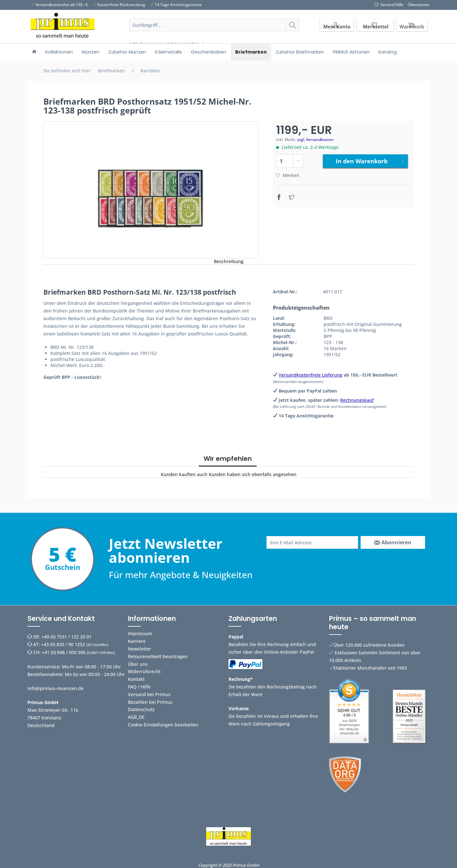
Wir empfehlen (228, 459)
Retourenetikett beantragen (158, 656)
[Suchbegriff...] (214, 25)
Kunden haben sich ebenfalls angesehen (253, 474)
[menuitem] (214, 33)
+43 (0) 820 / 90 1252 (63, 644)
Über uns (138, 664)
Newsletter (140, 649)
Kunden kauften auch (184, 474)
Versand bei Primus (149, 694)
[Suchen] (292, 25)
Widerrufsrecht (144, 671)
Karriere (137, 641)
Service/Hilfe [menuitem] (390, 5)
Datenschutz (141, 709)
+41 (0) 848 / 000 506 (64, 652)
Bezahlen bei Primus (150, 702)
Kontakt (136, 679)
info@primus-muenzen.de (56, 688)
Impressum (140, 633)
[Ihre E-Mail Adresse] (312, 542)
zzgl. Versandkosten (315, 140)
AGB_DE (136, 717)
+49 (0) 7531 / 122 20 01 (67, 637)
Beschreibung (229, 261)
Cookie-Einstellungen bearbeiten (163, 725)
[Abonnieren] (393, 542)
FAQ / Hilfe (139, 687)
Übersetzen (419, 5)
